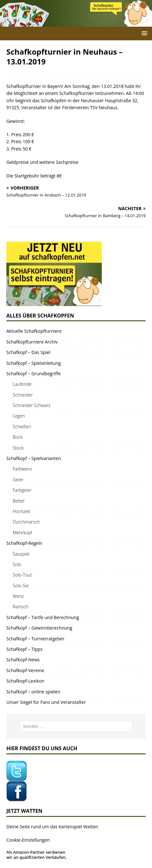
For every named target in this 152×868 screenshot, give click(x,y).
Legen (19, 416)
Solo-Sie (21, 586)
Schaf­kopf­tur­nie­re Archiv (32, 342)
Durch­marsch (26, 522)
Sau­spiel (21, 554)
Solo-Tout (22, 575)
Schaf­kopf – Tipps (24, 649)
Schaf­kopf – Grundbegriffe (34, 374)
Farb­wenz (22, 469)
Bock (17, 437)
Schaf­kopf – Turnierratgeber (35, 639)
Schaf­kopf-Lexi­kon (25, 681)
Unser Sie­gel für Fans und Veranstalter (46, 702)
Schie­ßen (22, 427)
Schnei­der (23, 395)
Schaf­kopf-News (23, 660)
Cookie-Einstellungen (28, 840)
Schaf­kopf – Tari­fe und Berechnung (43, 617)
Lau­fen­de (22, 384)
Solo (17, 564)
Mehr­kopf (22, 533)
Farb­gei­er (22, 490)
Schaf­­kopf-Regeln (24, 543)
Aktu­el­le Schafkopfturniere (34, 331)
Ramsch (21, 607)
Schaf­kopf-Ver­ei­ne (25, 670)
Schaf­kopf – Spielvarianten (34, 458)
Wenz (18, 596)
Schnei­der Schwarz (32, 405)
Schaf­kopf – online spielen (33, 692)
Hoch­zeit (21, 511)
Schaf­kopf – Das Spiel (28, 352)
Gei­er (18, 480)
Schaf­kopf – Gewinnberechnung (39, 628)
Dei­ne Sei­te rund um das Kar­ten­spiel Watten (52, 827)
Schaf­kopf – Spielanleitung (34, 363)
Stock (18, 448)
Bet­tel (19, 501)
